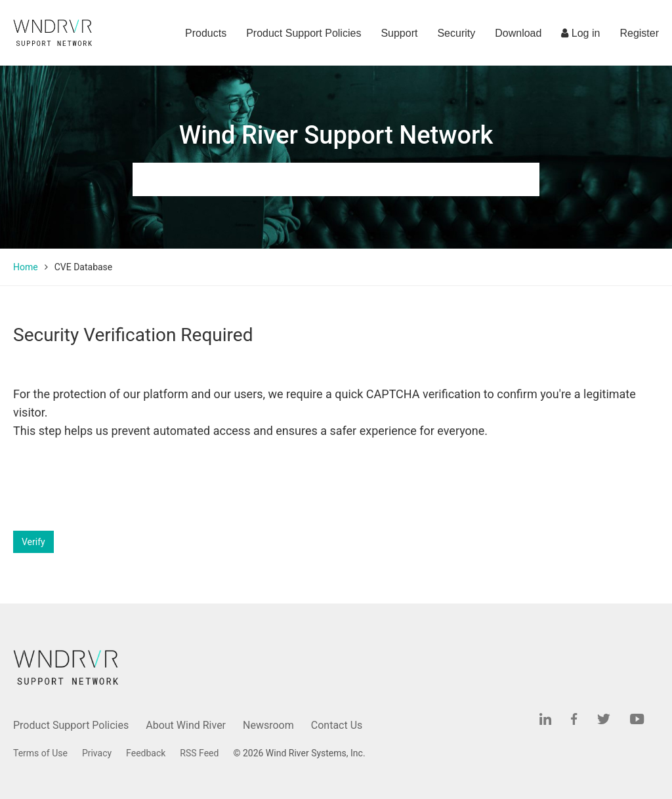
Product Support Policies (304, 33)
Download (518, 33)
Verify (33, 542)
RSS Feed (199, 753)
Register (639, 33)
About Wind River (186, 725)
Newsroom (268, 725)
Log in (580, 33)
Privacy (97, 753)
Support (399, 33)
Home (26, 267)
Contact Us (337, 725)
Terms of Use (40, 753)
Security (456, 33)
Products (206, 33)
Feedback (146, 753)
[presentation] (113, 485)
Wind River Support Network (336, 135)
